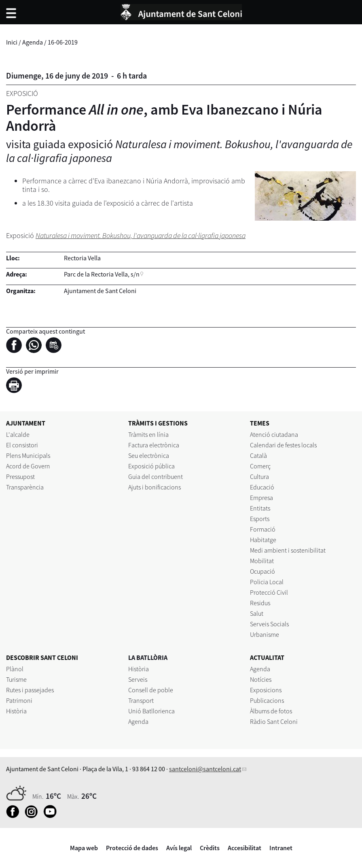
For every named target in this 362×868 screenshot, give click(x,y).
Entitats (260, 508)
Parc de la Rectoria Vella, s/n (102, 274)
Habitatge (263, 540)
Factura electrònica (154, 445)
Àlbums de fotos (271, 711)
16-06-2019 (63, 42)
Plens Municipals (28, 455)
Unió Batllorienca (151, 711)
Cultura (259, 477)
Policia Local (267, 582)
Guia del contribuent (156, 477)
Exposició (22, 93)
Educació (262, 487)
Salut (257, 613)
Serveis (138, 679)
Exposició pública (151, 466)
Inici (12, 42)
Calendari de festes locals (283, 445)
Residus (260, 603)
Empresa (261, 498)
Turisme (16, 679)
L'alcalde (18, 434)
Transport (141, 700)
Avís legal (179, 848)
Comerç (260, 466)
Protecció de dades (132, 848)
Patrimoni (19, 700)
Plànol (15, 669)
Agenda (33, 42)
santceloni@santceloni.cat (205, 769)
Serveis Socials (269, 624)
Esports (260, 519)
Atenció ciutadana (274, 434)
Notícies (261, 679)
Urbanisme (265, 634)
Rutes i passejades (30, 690)
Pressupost (20, 477)
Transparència (25, 487)
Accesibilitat (245, 848)
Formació (263, 529)
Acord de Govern (28, 466)
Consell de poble (151, 690)
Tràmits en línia (148, 434)
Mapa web (84, 848)
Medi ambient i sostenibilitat (288, 550)
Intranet (281, 848)
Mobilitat (262, 561)
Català (258, 455)
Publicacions (267, 700)
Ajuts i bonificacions (155, 487)
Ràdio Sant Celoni (274, 721)
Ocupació (263, 571)
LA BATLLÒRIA (148, 657)
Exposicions (266, 690)
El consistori (22, 445)
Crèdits (210, 848)
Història (16, 711)
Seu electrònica (149, 455)
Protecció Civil (269, 592)
